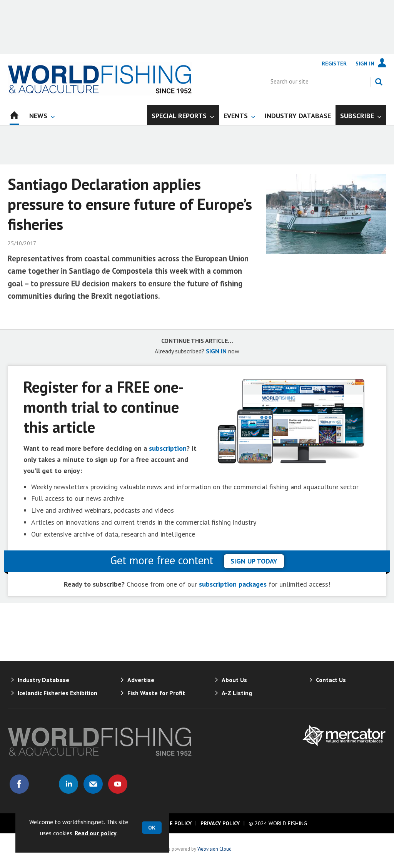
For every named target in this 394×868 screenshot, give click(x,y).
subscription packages (233, 584)
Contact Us (331, 680)
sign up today (254, 561)
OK (152, 828)
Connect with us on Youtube (118, 784)
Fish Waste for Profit (156, 693)
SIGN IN (216, 351)
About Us (234, 680)
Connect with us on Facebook (19, 784)
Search (379, 82)
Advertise (141, 680)
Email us (93, 784)
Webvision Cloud (215, 849)
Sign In (365, 64)
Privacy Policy (220, 823)
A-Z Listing (237, 693)
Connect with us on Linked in (68, 784)
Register (334, 64)
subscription (168, 448)
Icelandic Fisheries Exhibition (58, 693)
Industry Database (43, 680)
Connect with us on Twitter (44, 784)
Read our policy (96, 833)
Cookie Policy (173, 823)
